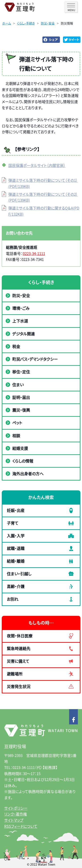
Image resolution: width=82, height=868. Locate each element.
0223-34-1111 (34, 253)
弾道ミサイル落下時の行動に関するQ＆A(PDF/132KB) (44, 211)
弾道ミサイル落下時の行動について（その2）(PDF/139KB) (43, 197)
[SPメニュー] (71, 7)
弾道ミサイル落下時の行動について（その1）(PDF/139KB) (43, 183)
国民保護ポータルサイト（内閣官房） (37, 165)
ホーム (7, 23)
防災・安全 (48, 23)
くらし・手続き (26, 23)
